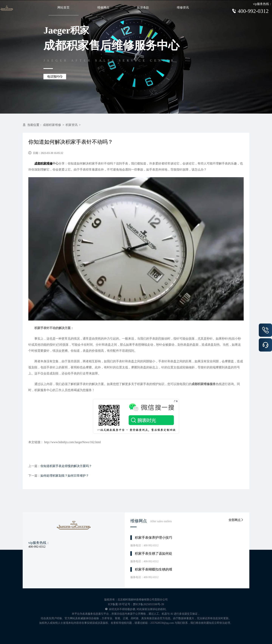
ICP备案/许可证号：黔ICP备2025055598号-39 (136, 604)
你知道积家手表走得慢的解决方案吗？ (66, 466)
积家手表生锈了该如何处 (154, 554)
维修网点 (103, 7)
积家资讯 (72, 125)
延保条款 (143, 7)
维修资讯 (183, 7)
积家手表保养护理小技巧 (154, 538)
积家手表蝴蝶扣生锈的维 (154, 569)
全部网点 (236, 520)
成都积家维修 (52, 125)
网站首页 (63, 7)
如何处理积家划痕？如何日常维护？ (65, 476)
